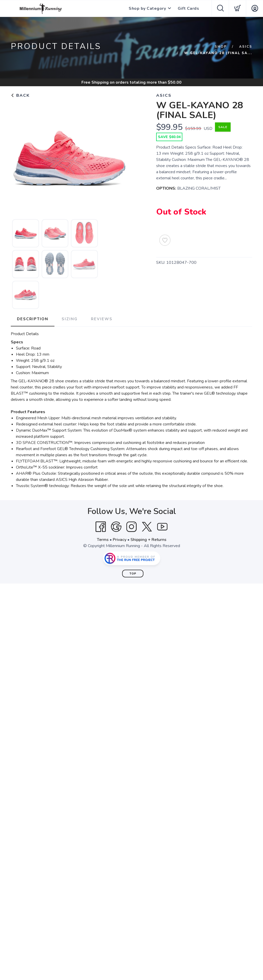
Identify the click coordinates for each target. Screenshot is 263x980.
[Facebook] (101, 527)
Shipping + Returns (148, 540)
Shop (221, 47)
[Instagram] (131, 527)
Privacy (120, 540)
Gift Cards (188, 8)
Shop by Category (147, 8)
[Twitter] (147, 527)
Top (133, 574)
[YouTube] (162, 527)
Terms (103, 540)
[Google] (116, 527)
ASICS (246, 47)
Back (20, 95)
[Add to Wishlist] (165, 240)
